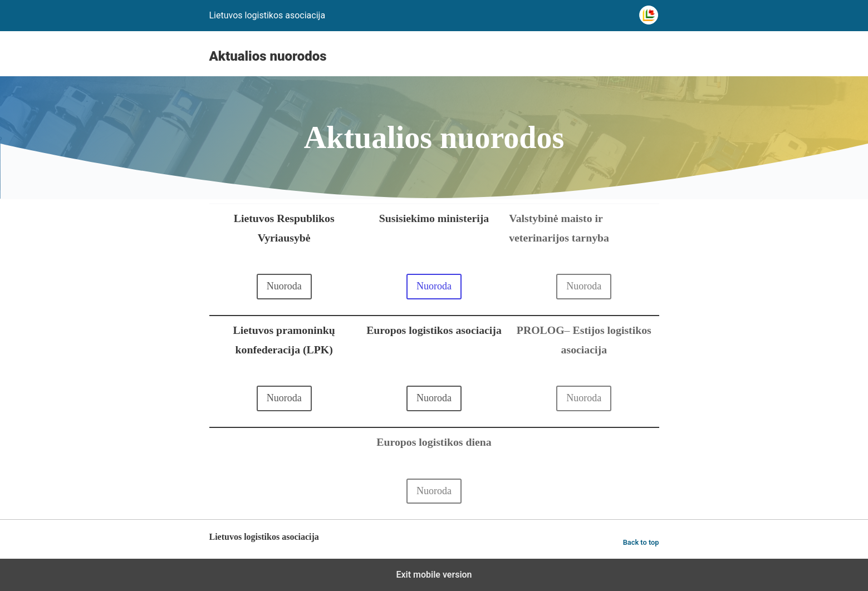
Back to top (641, 542)
